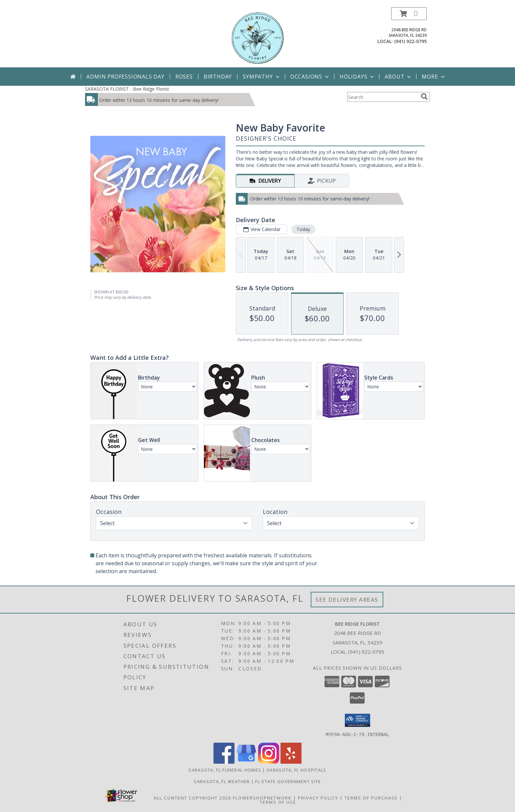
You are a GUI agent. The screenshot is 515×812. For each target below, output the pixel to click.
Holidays (357, 77)
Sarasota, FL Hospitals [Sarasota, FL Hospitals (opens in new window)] (297, 770)
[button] (409, 14)
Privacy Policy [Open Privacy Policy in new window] (318, 798)
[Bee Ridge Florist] (257, 37)
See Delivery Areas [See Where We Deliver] (347, 600)
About (398, 77)
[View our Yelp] (291, 762)
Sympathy (262, 77)
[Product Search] (383, 97)
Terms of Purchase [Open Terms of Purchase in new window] (371, 798)
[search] (424, 97)
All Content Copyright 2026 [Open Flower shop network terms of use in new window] (192, 798)
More (434, 77)
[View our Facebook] (224, 762)
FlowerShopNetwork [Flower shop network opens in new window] (262, 798)
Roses (184, 77)
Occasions (310, 77)
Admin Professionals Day (125, 77)
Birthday (218, 77)
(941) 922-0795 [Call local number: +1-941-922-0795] (410, 41)
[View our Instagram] (269, 762)
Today (303, 229)
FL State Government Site (288, 781)
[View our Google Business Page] (246, 762)
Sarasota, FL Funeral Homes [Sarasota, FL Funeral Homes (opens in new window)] (225, 770)
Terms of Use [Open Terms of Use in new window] (278, 802)
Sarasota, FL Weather (222, 781)
